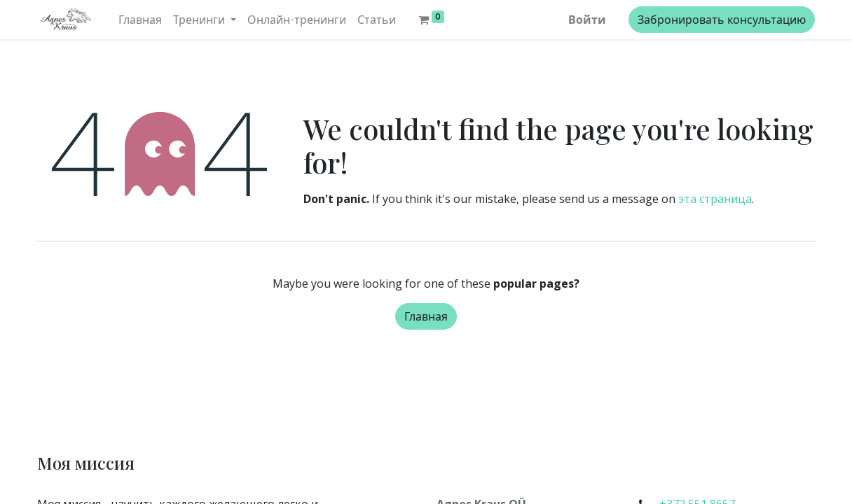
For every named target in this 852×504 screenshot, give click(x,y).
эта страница (715, 199)
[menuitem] (140, 20)
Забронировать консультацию (722, 20)
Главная (426, 316)
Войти (587, 20)
